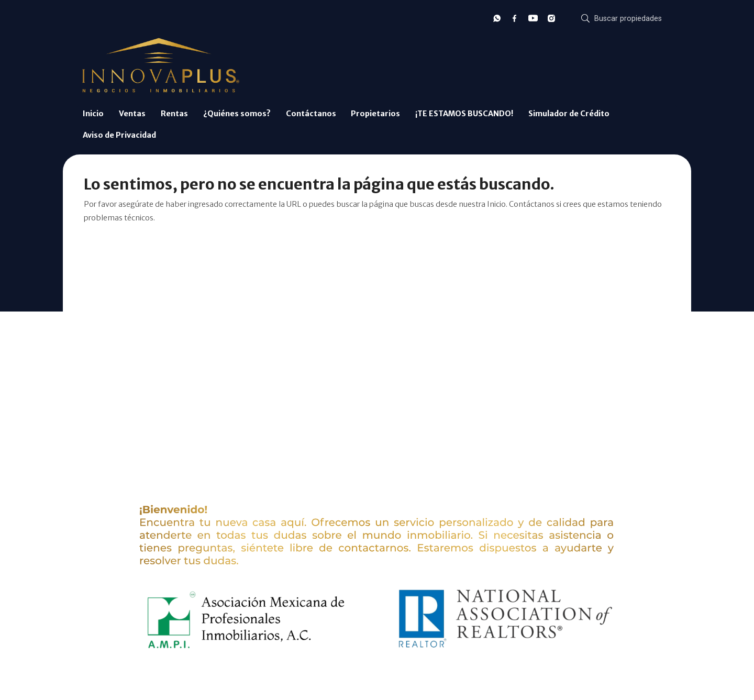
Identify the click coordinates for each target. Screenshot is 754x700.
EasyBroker (393, 679)
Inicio (93, 114)
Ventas (132, 114)
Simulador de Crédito (569, 114)
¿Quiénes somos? (237, 114)
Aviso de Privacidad (119, 135)
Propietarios (375, 114)
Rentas (174, 114)
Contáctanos (311, 114)
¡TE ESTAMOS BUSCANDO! (464, 114)
